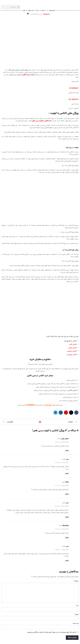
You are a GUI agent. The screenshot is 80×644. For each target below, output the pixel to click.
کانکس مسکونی (72, 351)
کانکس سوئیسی (72, 355)
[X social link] (71, 413)
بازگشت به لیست (40, 422)
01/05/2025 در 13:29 (62, 463)
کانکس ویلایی (72, 348)
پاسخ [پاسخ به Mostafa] (67, 538)
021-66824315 (74, 99)
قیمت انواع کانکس (49, 405)
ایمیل (76, 614)
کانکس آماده (73, 344)
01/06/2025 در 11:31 (62, 486)
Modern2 (47, 14)
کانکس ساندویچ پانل (70, 341)
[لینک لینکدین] (61, 413)
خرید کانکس (26, 75)
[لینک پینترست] (66, 413)
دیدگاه (76, 581)
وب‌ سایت (75, 623)
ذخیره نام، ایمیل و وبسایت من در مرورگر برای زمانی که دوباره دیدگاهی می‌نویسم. (52, 632)
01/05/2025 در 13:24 (62, 442)
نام (77, 605)
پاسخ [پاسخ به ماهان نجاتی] (67, 450)
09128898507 (74, 88)
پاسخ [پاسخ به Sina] (67, 494)
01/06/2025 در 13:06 (62, 506)
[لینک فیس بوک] (76, 413)
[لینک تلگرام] (56, 413)
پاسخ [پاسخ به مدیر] (67, 473)
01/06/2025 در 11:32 (62, 529)
